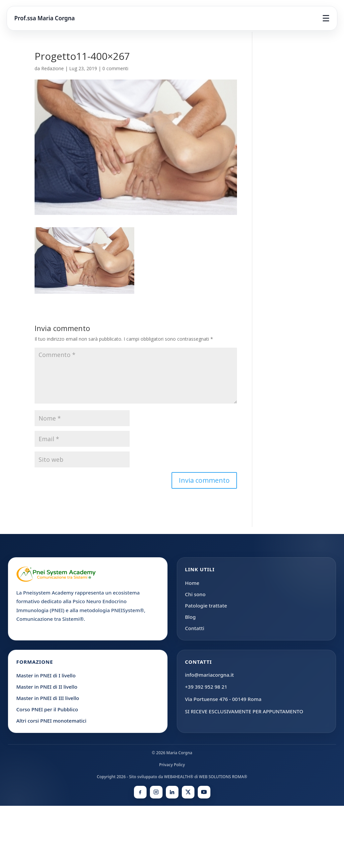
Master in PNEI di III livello (48, 698)
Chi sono (195, 594)
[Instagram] (156, 792)
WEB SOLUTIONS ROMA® (223, 777)
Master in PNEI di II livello (47, 687)
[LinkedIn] (172, 792)
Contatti (195, 628)
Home (192, 583)
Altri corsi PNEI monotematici (51, 721)
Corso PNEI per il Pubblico (47, 709)
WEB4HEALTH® (178, 777)
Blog (190, 617)
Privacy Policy (172, 765)
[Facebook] (140, 792)
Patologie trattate (206, 606)
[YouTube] (204, 792)
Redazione (53, 68)
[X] (188, 792)
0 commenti (115, 68)
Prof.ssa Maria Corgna (45, 18)
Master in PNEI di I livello (46, 675)
